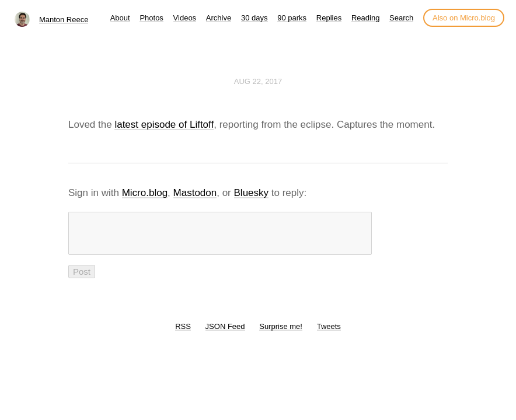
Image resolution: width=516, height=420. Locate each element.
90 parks (292, 18)
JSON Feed (225, 333)
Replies (329, 18)
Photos (151, 18)
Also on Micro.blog (464, 18)
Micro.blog (145, 193)
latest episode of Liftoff (164, 125)
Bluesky (252, 193)
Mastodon (195, 193)
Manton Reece (64, 20)
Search (401, 18)
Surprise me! (281, 333)
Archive (219, 18)
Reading (365, 18)
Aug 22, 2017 (258, 81)
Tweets (329, 333)
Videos (185, 18)
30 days (254, 18)
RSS (183, 333)
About (120, 18)
